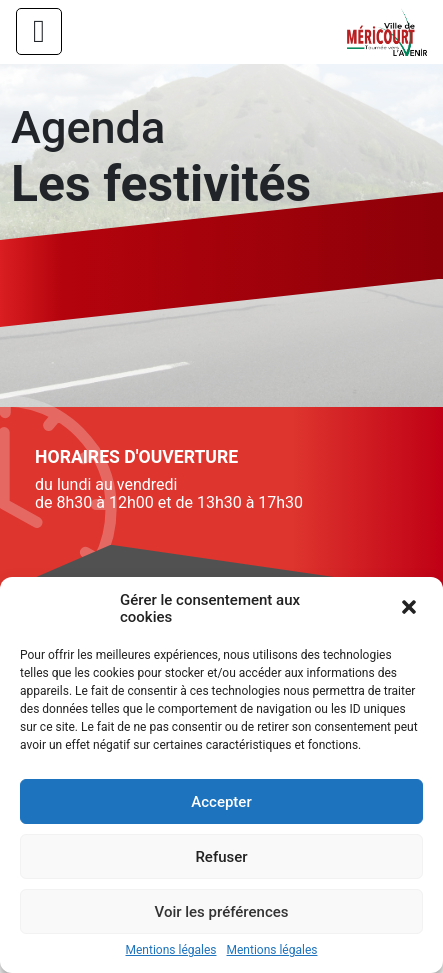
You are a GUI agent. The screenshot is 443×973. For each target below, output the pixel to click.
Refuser (221, 857)
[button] (411, 609)
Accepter (221, 802)
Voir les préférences (222, 912)
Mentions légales (171, 950)
